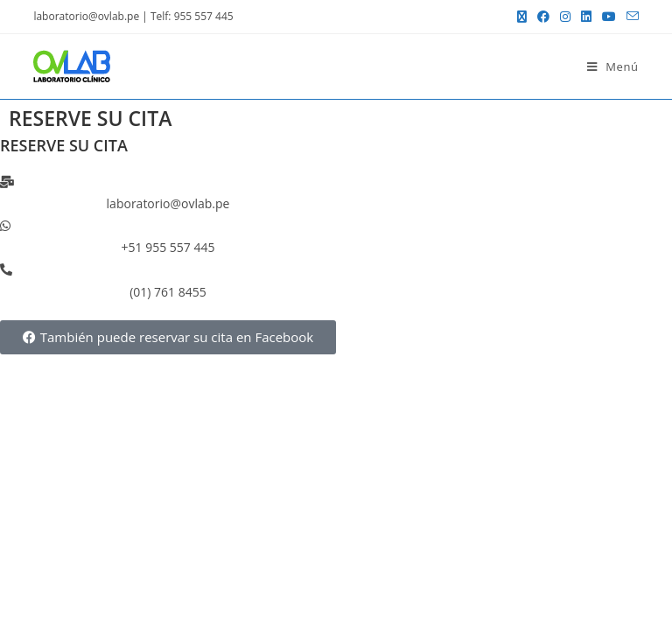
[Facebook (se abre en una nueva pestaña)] (543, 17)
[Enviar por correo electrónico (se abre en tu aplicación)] (630, 17)
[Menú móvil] (613, 66)
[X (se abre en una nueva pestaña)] (522, 17)
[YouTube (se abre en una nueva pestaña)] (609, 17)
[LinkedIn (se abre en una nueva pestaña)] (586, 17)
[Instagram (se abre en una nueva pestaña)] (565, 17)
